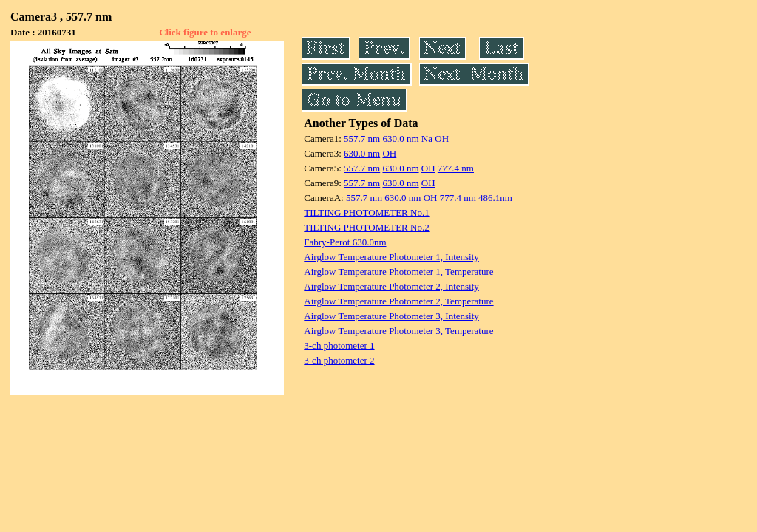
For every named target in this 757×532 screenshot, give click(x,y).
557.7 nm (362, 139)
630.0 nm (400, 139)
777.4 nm (456, 168)
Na (427, 139)
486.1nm (495, 198)
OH (442, 139)
